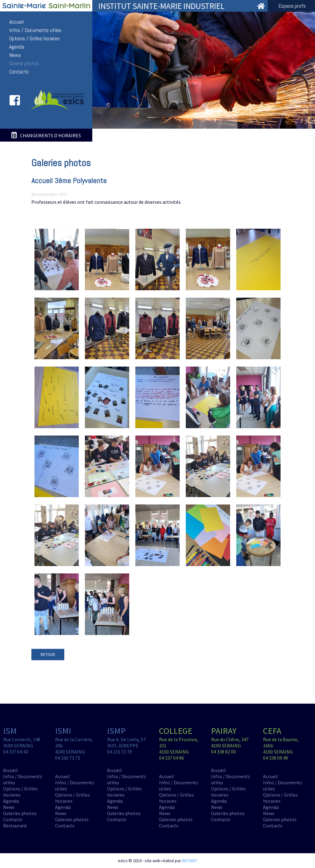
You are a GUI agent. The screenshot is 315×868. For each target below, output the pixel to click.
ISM (10, 731)
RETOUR (48, 655)
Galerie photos (24, 63)
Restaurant (15, 826)
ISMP (116, 731)
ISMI (63, 731)
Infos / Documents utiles (35, 30)
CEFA (272, 731)
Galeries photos (20, 813)
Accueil (16, 22)
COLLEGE (176, 731)
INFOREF (190, 861)
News (15, 55)
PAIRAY (224, 731)
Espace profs (292, 6)
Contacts (19, 72)
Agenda (17, 47)
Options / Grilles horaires (34, 38)
